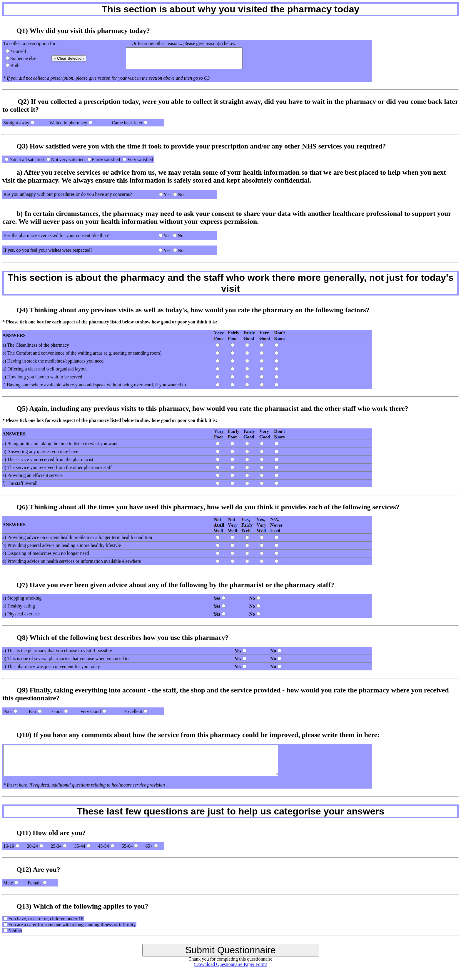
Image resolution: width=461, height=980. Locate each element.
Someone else (23, 58)
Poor (8, 711)
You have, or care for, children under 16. (46, 919)
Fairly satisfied (106, 160)
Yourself (18, 51)
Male (8, 883)
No (181, 195)
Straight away (16, 123)
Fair (33, 711)
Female (35, 883)
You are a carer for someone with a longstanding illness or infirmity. (72, 925)
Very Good (91, 711)
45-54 (103, 846)
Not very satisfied (68, 160)
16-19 (9, 846)
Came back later (127, 123)
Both (15, 65)
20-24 (32, 846)
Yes (167, 195)
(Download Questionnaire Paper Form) (230, 964)
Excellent (133, 711)
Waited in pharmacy (68, 123)
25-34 (56, 846)
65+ (149, 846)
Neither (15, 930)
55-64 (127, 846)
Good (58, 711)
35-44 (80, 846)
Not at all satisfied (27, 160)
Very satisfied (140, 160)
